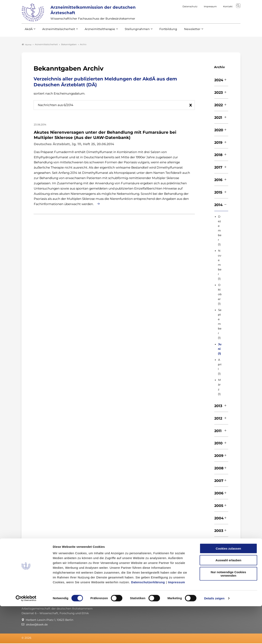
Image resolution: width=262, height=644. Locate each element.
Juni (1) (220, 349)
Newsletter (184, 32)
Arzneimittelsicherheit (57, 32)
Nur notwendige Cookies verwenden (228, 611)
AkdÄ (28, 32)
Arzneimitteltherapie (96, 32)
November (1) (220, 265)
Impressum (177, 620)
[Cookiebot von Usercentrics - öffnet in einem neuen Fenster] (26, 636)
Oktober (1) (220, 295)
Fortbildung (161, 32)
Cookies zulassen (228, 586)
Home (27, 45)
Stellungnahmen (132, 32)
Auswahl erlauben (228, 598)
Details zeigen (214, 636)
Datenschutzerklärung (148, 620)
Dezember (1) (220, 231)
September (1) (220, 325)
